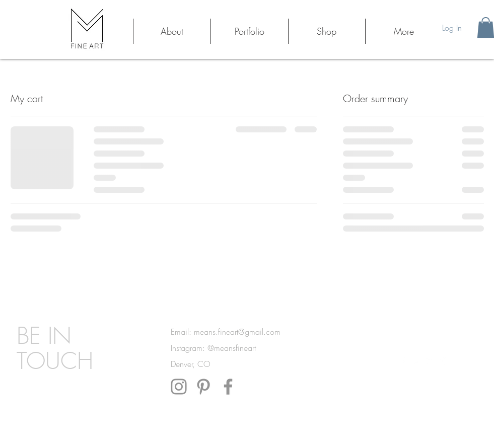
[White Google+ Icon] (431, 361)
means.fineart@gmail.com (237, 332)
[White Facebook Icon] (403, 361)
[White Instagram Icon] (444, 361)
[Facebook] (228, 387)
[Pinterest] (203, 387)
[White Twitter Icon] (417, 361)
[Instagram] (179, 387)
